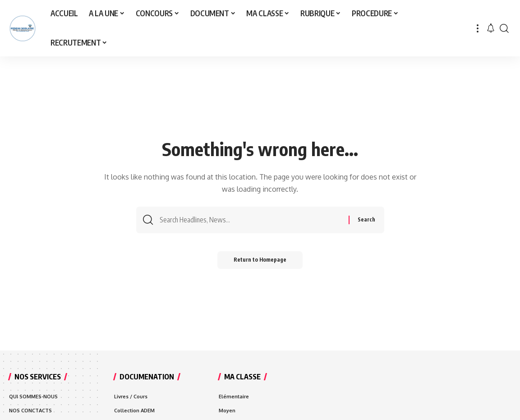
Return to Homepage (260, 262)
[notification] (491, 28)
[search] (504, 28)
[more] (478, 28)
